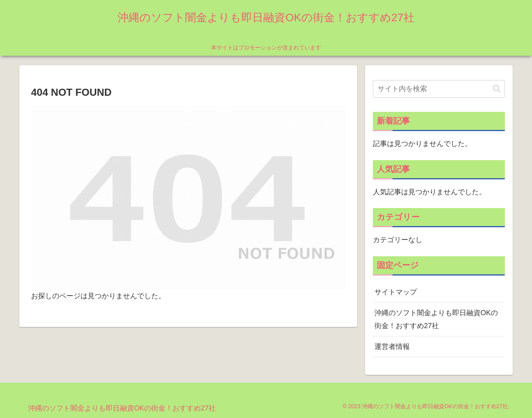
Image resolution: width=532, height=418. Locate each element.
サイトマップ (396, 292)
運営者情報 (392, 347)
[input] (439, 89)
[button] (497, 89)
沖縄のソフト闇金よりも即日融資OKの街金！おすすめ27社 (436, 319)
